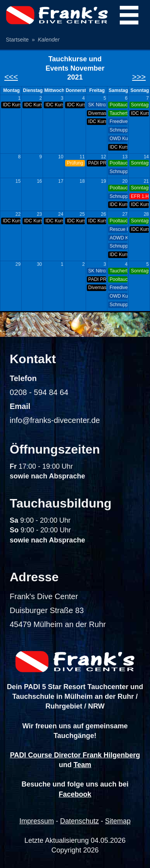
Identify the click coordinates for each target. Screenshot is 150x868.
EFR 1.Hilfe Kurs (140, 196)
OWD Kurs (119, 139)
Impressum (37, 821)
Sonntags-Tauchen (140, 105)
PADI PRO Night (97, 163)
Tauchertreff (119, 113)
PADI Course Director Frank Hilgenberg (75, 755)
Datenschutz (79, 821)
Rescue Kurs (119, 229)
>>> (139, 77)
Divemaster (97, 113)
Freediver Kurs (119, 121)
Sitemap (118, 821)
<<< (11, 77)
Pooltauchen (119, 105)
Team (83, 765)
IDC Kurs (12, 105)
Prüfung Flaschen (76, 163)
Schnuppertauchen (119, 130)
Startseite (17, 40)
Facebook (75, 794)
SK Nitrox (97, 105)
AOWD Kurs (119, 238)
